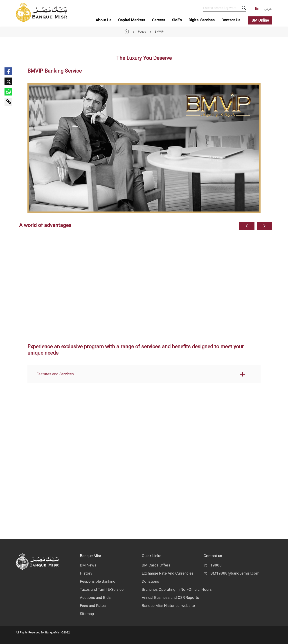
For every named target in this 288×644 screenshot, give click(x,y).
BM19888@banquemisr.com (232, 573)
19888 (213, 565)
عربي (268, 9)
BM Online (260, 20)
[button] (247, 226)
